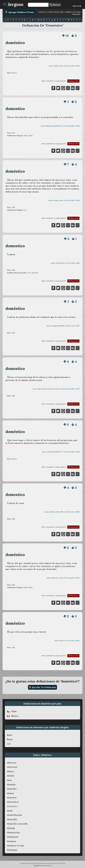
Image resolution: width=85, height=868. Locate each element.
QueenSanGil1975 (54, 452)
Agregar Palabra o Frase (20, 12)
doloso (10, 771)
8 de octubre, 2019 (73, 66)
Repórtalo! (73, 81)
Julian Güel (58, 66)
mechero (35, 273)
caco (29, 273)
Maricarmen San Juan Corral (49, 389)
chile (13, 133)
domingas (12, 850)
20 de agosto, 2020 (72, 578)
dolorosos (12, 767)
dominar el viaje (16, 846)
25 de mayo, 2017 (73, 326)
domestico (15, 109)
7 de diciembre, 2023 (72, 126)
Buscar (55, 5)
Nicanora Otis (57, 578)
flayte (31, 136)
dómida (11, 828)
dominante (13, 837)
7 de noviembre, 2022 (71, 452)
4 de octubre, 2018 (73, 200)
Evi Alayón (60, 263)
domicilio (12, 819)
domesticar (13, 802)
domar (10, 793)
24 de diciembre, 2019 (71, 389)
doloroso (12, 763)
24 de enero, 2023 (73, 512)
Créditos (35, 863)
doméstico (15, 43)
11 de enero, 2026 (73, 641)
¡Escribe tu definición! (43, 687)
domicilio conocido (17, 824)
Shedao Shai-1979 (57, 512)
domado (11, 785)
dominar (12, 841)
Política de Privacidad (59, 863)
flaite (26, 136)
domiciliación (14, 815)
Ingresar (77, 6)
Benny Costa (58, 200)
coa (25, 210)
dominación (13, 833)
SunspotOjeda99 (58, 326)
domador (12, 789)
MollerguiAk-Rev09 (54, 126)
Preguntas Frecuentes (45, 863)
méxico (14, 73)
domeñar (12, 798)
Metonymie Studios (46, 866)
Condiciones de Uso (26, 863)
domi (10, 811)
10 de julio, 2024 (73, 263)
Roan (62, 641)
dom (9, 780)
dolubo (11, 776)
